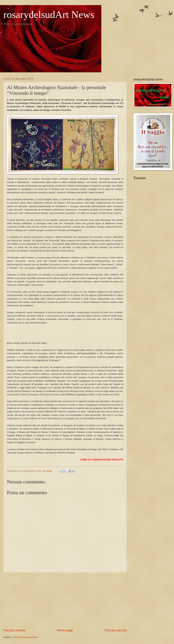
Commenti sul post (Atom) (26, 637)
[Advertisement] (65, 600)
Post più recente (14, 630)
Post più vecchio (116, 630)
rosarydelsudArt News (49, 15)
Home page (65, 630)
